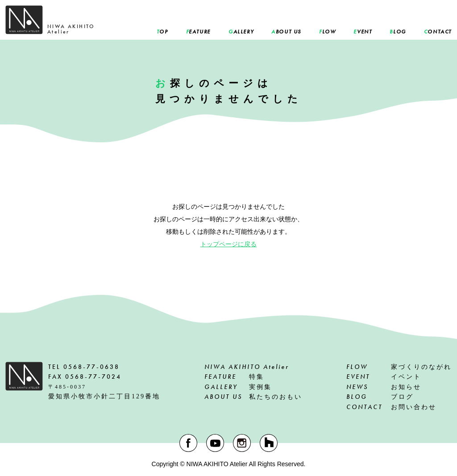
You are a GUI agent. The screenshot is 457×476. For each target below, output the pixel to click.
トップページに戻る (228, 244)
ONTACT (438, 32)
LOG (398, 32)
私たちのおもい (253, 397)
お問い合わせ (391, 407)
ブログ (380, 397)
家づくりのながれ (399, 367)
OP (162, 32)
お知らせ (384, 387)
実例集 (238, 387)
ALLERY (241, 32)
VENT (363, 32)
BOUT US (286, 32)
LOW (327, 32)
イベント (384, 377)
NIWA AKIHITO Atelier (247, 367)
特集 (234, 377)
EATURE (198, 32)
